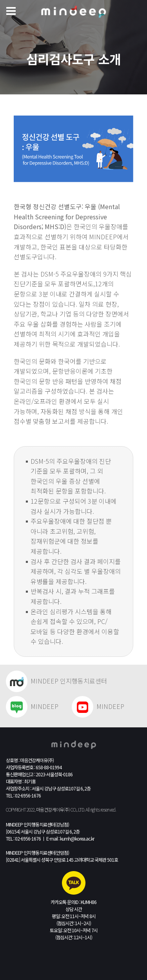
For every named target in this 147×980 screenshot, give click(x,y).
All (87, 809)
